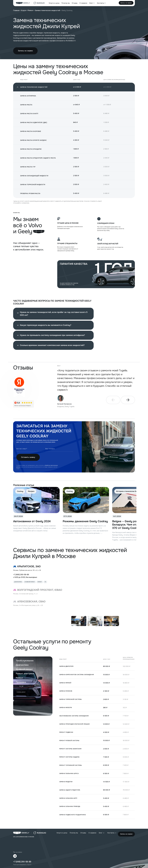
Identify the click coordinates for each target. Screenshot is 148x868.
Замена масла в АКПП (29, 114)
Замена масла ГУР (28, 167)
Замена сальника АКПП (68, 798)
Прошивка (21, 682)
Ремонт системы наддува (69, 757)
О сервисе (83, 3)
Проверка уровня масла (30, 193)
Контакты (101, 3)
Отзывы (75, 3)
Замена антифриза (28, 96)
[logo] (30, 3)
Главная (16, 10)
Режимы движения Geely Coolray (85, 521)
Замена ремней (65, 683)
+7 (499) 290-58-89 (21, 575)
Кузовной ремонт (24, 669)
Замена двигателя (66, 666)
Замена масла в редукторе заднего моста (38, 158)
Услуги (24, 10)
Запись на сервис (126, 3)
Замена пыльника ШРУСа (69, 773)
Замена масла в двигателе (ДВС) (34, 122)
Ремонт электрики (25, 674)
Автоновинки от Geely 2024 (32, 521)
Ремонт (31, 10)
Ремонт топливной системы (71, 765)
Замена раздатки (66, 782)
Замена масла (26, 105)
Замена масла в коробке (31, 131)
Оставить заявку (28, 457)
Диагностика (22, 665)
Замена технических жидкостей (47, 10)
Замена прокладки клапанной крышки (74, 724)
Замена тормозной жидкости (33, 185)
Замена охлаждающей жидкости (34, 176)
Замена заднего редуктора (70, 790)
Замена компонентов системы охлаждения (77, 675)
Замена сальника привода (70, 806)
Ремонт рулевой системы (69, 741)
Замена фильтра (66, 708)
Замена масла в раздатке (31, 149)
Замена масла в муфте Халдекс (33, 140)
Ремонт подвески (66, 732)
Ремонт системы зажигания (70, 749)
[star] (23, 404)
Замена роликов (66, 691)
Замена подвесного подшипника (73, 815)
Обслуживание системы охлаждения (74, 716)
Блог (91, 3)
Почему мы (66, 3)
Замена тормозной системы (70, 699)
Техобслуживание (25, 661)
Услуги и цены (54, 3)
